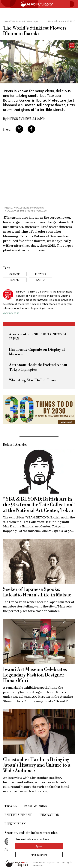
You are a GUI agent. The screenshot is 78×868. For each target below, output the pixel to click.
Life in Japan (15, 824)
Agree (39, 846)
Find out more (39, 855)
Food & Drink (36, 806)
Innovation (49, 815)
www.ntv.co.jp (11, 313)
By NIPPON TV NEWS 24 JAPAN (24, 118)
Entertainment (18, 815)
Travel (11, 806)
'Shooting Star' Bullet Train (33, 380)
